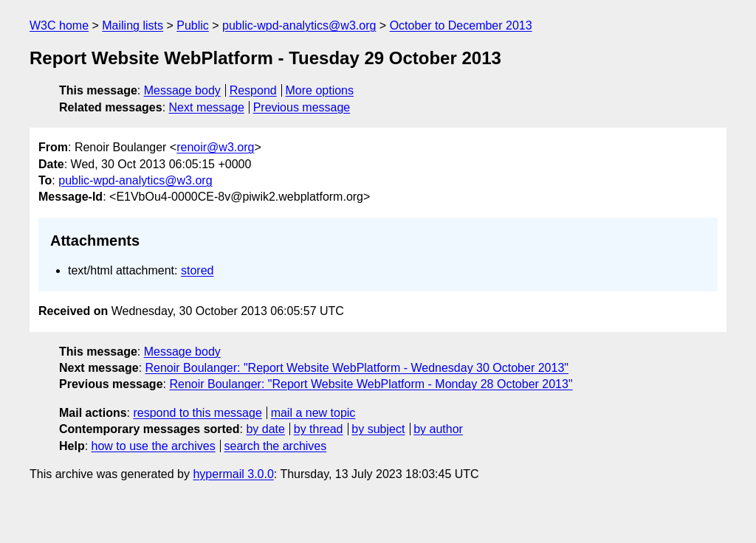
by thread (319, 429)
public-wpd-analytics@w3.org (299, 25)
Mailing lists (133, 25)
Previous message (302, 107)
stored (197, 270)
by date (265, 429)
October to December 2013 (461, 25)
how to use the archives (154, 446)
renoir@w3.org (215, 147)
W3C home (59, 25)
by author (438, 429)
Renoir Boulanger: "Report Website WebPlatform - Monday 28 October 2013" (371, 384)
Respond (253, 90)
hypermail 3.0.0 (233, 474)
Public (193, 25)
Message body (182, 90)
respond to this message (197, 413)
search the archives (276, 446)
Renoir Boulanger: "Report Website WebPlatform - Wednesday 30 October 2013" (357, 368)
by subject (378, 429)
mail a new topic (313, 413)
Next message (207, 107)
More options (320, 90)
